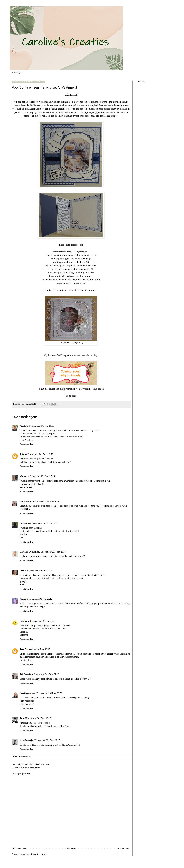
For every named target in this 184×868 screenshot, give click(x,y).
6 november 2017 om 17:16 (42, 476)
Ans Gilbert (26, 524)
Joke (22, 649)
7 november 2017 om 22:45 (38, 649)
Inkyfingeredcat (27, 693)
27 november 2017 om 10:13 (38, 718)
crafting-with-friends (64, 262)
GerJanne (24, 621)
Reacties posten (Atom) (37, 854)
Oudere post (124, 849)
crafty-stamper (27, 501)
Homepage (17, 73)
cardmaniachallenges (63, 252)
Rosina (23, 571)
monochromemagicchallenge (56, 279)
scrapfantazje (26, 740)
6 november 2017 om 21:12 (40, 599)
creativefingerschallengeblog (63, 269)
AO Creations (26, 674)
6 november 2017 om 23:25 (43, 621)
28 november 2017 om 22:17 (47, 740)
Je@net (23, 454)
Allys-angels (98, 389)
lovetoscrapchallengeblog (61, 272)
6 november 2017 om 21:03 (40, 571)
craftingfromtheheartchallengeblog (63, 255)
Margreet (24, 476)
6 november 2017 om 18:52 (45, 524)
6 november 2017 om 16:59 (40, 454)
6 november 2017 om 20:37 (53, 552)
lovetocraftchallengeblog (61, 276)
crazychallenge (63, 283)
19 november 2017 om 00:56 (49, 693)
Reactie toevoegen (22, 757)
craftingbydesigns (60, 259)
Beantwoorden (26, 444)
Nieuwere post (19, 849)
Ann (22, 718)
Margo (23, 599)
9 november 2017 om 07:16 (46, 674)
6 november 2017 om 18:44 (48, 501)
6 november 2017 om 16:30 (42, 426)
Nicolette (24, 426)
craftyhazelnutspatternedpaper (60, 266)
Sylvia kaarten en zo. (30, 552)
